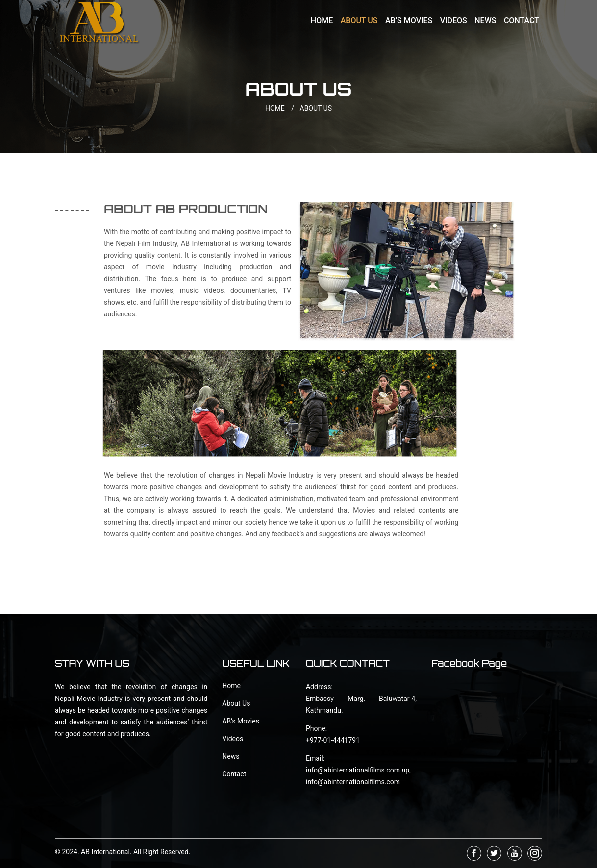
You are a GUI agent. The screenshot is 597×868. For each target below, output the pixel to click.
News (485, 20)
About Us (359, 20)
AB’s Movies (409, 20)
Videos (454, 20)
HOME (282, 108)
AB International (105, 852)
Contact (522, 20)
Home (322, 20)
